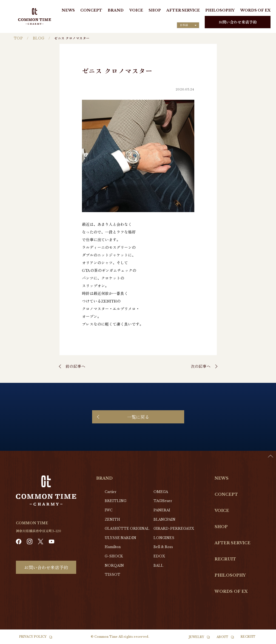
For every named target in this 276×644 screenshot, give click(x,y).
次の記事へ (201, 366)
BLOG (39, 38)
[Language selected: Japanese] (188, 25)
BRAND (116, 10)
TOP (18, 38)
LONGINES (164, 538)
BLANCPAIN (164, 519)
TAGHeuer (163, 501)
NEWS (68, 10)
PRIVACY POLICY (33, 637)
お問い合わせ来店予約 (238, 22)
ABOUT (222, 637)
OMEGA (161, 492)
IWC (109, 510)
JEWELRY (197, 637)
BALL (158, 565)
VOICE (136, 10)
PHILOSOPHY (220, 10)
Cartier (111, 492)
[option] (262, 640)
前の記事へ (76, 366)
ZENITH (112, 519)
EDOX (159, 556)
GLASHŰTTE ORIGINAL (127, 528)
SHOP (155, 10)
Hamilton (113, 547)
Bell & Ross (163, 547)
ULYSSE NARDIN (120, 538)
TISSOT (113, 575)
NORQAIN (114, 565)
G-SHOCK (114, 556)
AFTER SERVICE (183, 10)
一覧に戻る (138, 417)
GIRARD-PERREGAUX (174, 528)
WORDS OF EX (255, 10)
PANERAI (162, 510)
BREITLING (116, 501)
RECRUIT (225, 559)
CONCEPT (91, 10)
